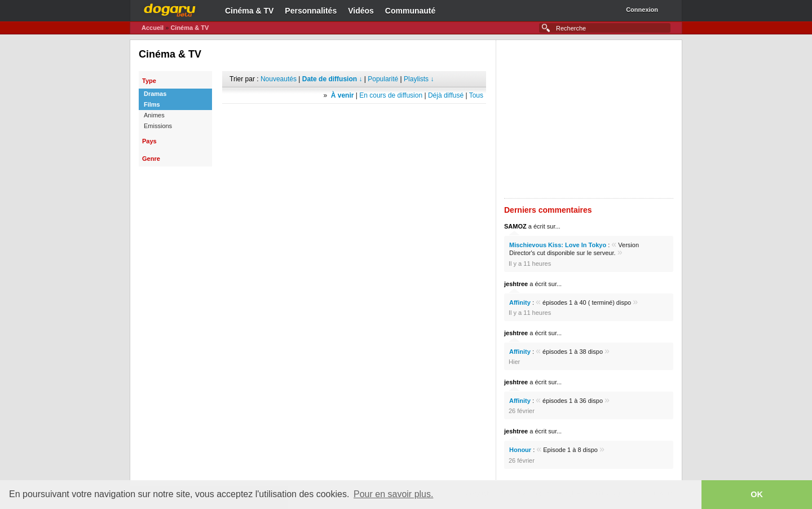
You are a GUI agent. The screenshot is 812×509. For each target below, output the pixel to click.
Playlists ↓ (419, 79)
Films (152, 104)
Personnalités (311, 11)
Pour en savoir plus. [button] (393, 494)
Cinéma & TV (249, 11)
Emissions (158, 126)
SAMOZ (515, 226)
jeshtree (516, 284)
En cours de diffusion (391, 95)
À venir (343, 95)
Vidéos (361, 11)
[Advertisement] (354, 121)
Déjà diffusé (446, 95)
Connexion (642, 10)
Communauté (410, 11)
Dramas (155, 94)
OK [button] (757, 494)
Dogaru (170, 8)
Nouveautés (279, 79)
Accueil (153, 28)
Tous (476, 95)
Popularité (383, 79)
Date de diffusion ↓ (332, 79)
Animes (154, 115)
